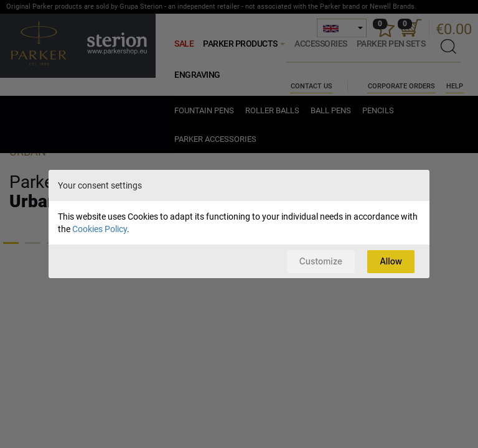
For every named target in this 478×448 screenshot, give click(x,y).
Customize (316, 261)
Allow (390, 261)
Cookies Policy (100, 228)
